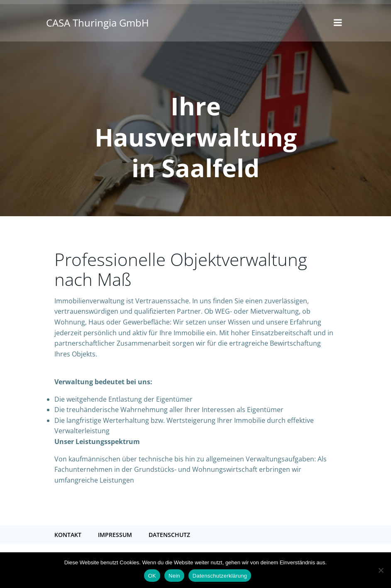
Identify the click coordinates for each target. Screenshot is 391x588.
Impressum (115, 535)
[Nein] (381, 570)
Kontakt (68, 535)
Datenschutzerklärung (220, 576)
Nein (174, 576)
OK (152, 576)
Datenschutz (169, 535)
